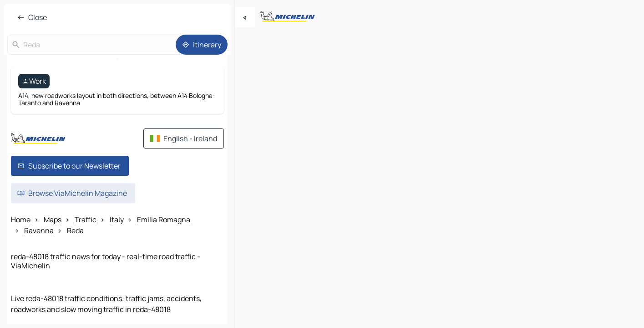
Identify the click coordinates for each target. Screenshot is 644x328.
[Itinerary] (202, 45)
